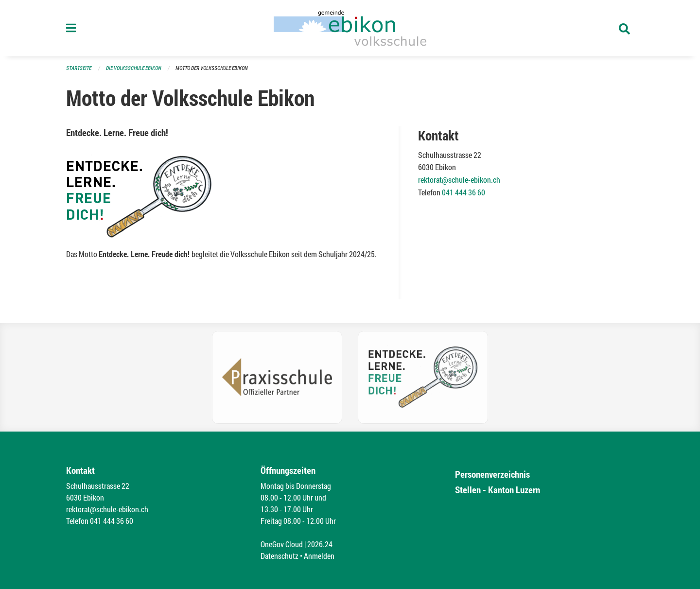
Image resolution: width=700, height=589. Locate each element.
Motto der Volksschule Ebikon (211, 68)
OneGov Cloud (282, 544)
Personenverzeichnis (492, 474)
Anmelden (319, 556)
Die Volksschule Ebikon (133, 68)
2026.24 (320, 544)
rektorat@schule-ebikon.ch (459, 180)
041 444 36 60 (464, 192)
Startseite (79, 68)
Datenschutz (280, 556)
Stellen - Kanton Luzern (498, 490)
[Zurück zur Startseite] (350, 28)
